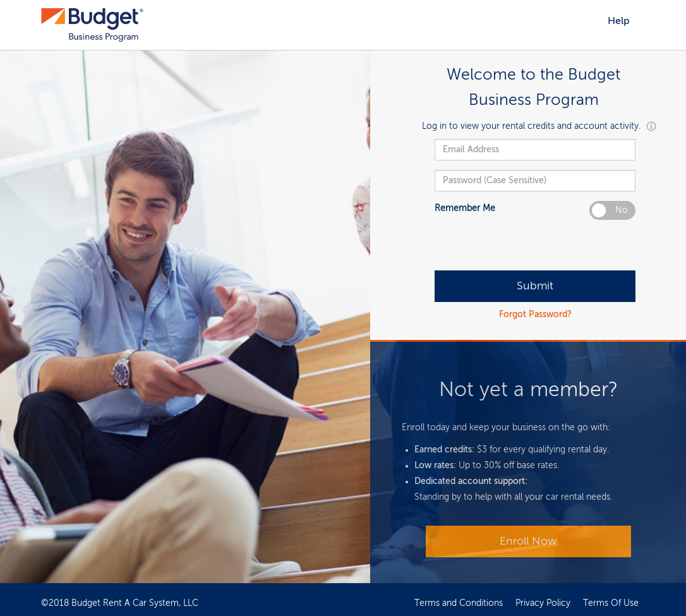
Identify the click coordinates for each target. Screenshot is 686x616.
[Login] (535, 286)
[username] (535, 150)
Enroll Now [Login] (528, 541)
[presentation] (531, 246)
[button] (650, 126)
